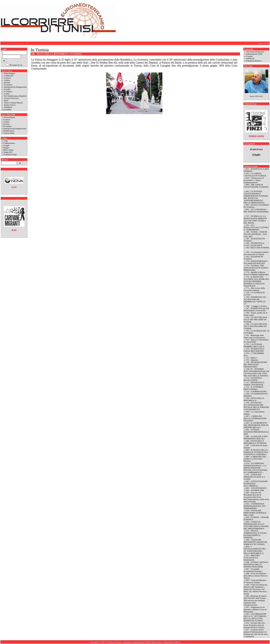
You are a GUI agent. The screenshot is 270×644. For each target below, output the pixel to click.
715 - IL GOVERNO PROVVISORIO (253, 388)
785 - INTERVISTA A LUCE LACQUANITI (254, 244)
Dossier (7, 82)
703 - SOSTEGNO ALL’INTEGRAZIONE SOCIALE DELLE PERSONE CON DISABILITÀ (256, 406)
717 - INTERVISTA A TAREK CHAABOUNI (254, 384)
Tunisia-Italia (9, 133)
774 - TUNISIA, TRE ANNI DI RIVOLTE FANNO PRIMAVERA (256, 268)
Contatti (249, 56)
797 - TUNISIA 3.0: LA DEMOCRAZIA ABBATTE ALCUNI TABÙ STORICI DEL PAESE (255, 219)
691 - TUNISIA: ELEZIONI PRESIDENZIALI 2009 (256, 432)
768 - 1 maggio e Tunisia (256, 306)
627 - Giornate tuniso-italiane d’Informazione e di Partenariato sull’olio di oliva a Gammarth (256, 633)
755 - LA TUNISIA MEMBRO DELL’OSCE (254, 345)
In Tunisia (8, 91)
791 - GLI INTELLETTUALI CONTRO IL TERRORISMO (256, 227)
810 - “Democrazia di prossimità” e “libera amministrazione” (254, 180)
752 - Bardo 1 (252, 358)
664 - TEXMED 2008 (255, 490)
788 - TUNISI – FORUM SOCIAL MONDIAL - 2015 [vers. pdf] (255, 234)
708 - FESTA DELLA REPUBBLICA (254, 399)
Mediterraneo (9, 131)
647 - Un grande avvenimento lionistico (253, 570)
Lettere (7, 94)
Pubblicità (250, 58)
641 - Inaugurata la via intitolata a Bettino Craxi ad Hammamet (255, 609)
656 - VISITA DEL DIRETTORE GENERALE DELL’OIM (255, 513)
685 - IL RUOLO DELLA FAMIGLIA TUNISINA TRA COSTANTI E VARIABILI (256, 452)
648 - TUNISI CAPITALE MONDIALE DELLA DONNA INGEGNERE (256, 564)
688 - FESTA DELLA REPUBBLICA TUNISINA (255, 442)
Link (6, 141)
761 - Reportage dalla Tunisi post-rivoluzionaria (254, 336)
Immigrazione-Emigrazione (15, 87)
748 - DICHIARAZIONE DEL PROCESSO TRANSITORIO (255, 364)
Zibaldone (8, 107)
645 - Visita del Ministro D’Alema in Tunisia (255, 581)
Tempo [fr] (8, 152)
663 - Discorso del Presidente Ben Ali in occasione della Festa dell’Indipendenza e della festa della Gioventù (256, 497)
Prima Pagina (9, 73)
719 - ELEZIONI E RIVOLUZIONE (253, 379)
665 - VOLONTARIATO (256, 488)
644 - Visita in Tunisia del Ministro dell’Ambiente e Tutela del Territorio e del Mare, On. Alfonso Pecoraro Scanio (255, 589)
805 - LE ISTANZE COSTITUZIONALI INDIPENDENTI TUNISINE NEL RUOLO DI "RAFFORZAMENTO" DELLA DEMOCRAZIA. (256, 197)
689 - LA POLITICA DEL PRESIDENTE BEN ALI (256, 437)
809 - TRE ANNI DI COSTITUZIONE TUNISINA (256, 186)
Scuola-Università (11, 98)
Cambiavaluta (9, 143)
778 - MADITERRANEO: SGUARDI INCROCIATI (256, 262)
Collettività (8, 76)
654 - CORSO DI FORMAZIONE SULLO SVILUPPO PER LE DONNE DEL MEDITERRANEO (256, 525)
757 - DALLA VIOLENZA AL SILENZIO (256, 341)
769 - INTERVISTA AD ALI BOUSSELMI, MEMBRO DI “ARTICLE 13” (255, 300)
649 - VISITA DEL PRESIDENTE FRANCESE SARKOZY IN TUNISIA (255, 542)
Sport (6, 100)
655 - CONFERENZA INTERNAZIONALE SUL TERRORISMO (255, 506)
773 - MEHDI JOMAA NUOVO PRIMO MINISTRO (256, 273)
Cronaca (7, 78)
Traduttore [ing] (10, 154)
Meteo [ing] (8, 150)
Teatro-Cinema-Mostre (13, 103)
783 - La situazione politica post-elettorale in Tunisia (256, 253)
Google (6, 145)
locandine (7, 109)
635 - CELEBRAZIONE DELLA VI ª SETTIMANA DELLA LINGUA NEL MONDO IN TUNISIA (255, 617)
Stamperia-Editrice (254, 61)
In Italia (7, 89)
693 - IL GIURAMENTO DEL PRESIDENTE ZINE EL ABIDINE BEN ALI (256, 425)
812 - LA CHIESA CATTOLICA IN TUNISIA (255, 175)
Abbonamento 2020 (254, 54)
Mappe (6, 148)
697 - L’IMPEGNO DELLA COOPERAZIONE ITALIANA (255, 418)
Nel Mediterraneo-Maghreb (15, 96)
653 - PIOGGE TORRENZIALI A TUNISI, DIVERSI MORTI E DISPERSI (255, 534)
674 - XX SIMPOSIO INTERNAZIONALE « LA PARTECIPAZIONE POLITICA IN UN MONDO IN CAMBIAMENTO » (255, 468)
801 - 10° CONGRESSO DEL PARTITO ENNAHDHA (256, 210)
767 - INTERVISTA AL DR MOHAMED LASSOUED (256, 309)
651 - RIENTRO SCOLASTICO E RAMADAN (252, 558)
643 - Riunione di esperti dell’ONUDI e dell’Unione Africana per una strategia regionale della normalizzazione (255, 600)
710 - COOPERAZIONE (256, 391)
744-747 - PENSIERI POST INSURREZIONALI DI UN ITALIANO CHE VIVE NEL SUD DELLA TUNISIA (256, 372)
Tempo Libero (9, 105)
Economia (8, 85)
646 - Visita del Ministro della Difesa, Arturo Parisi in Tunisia (255, 576)
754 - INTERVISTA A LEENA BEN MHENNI (254, 350)
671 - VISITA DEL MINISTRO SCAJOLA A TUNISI (254, 477)
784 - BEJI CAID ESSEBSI (258, 248)
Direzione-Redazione (255, 52)
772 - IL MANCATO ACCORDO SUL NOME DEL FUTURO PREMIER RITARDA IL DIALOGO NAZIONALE (256, 281)
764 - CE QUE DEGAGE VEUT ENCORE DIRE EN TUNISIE (255, 319)
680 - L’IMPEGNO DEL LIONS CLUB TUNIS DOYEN (255, 459)
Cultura (7, 80)
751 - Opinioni (252, 360)
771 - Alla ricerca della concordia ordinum (254, 289)
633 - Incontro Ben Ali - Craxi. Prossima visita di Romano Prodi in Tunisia (255, 625)
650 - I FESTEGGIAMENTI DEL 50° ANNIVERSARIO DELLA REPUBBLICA (255, 550)
